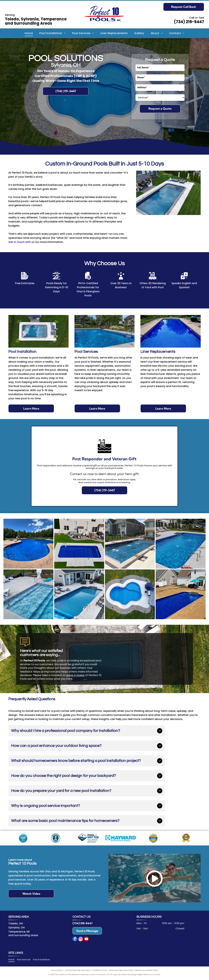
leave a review (75, 675)
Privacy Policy (57, 972)
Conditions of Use (100, 972)
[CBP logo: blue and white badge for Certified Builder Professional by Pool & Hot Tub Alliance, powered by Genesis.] (23, 839)
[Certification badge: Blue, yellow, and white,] (153, 839)
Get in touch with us (21, 242)
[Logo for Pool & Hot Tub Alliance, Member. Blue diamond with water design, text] (88, 839)
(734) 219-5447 (189, 22)
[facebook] (75, 941)
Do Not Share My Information (78, 972)
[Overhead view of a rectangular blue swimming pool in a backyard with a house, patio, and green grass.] (79, 544)
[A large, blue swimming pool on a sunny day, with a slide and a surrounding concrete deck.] (28, 544)
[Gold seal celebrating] (186, 839)
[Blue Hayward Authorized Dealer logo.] (121, 839)
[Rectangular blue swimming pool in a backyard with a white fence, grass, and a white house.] (181, 594)
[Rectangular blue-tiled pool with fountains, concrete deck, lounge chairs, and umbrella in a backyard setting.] (181, 544)
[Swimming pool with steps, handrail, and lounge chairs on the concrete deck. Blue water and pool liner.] (28, 594)
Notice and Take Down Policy (121, 972)
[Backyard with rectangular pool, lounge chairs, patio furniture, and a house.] (79, 594)
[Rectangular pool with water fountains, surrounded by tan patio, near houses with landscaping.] (130, 544)
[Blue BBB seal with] (56, 839)
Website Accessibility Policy (146, 972)
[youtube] (86, 941)
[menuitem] (29, 33)
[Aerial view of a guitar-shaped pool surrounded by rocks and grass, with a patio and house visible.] (130, 594)
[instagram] (81, 941)
